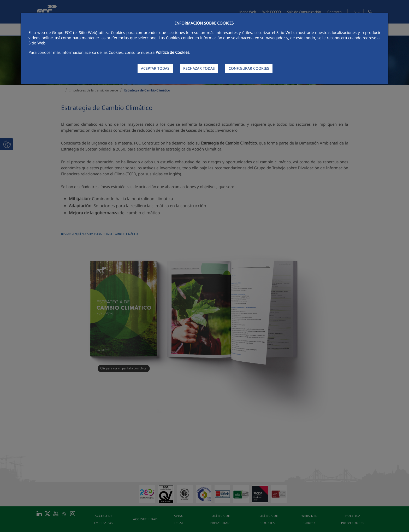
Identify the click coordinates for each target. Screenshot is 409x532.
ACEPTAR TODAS (155, 68)
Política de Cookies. (173, 52)
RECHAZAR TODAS (199, 68)
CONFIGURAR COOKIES (249, 68)
